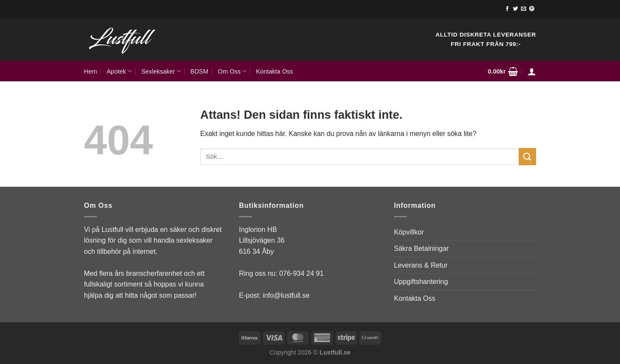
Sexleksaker (161, 71)
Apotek (119, 71)
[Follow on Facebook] (507, 9)
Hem (90, 71)
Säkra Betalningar (421, 248)
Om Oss (232, 71)
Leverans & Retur (421, 265)
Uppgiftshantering (421, 282)
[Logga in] (532, 71)
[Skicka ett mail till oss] (524, 9)
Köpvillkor (409, 232)
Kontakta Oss (274, 71)
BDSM (199, 71)
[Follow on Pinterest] (532, 9)
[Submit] (527, 156)
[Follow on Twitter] (515, 9)
